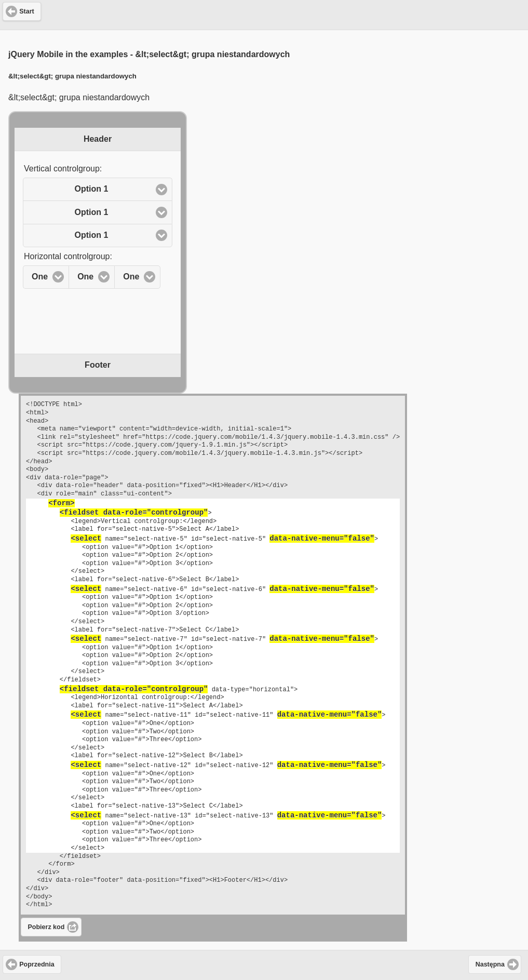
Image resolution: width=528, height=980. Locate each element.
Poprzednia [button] (37, 964)
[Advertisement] (264, 14)
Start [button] (26, 11)
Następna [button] (490, 964)
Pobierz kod (46, 927)
